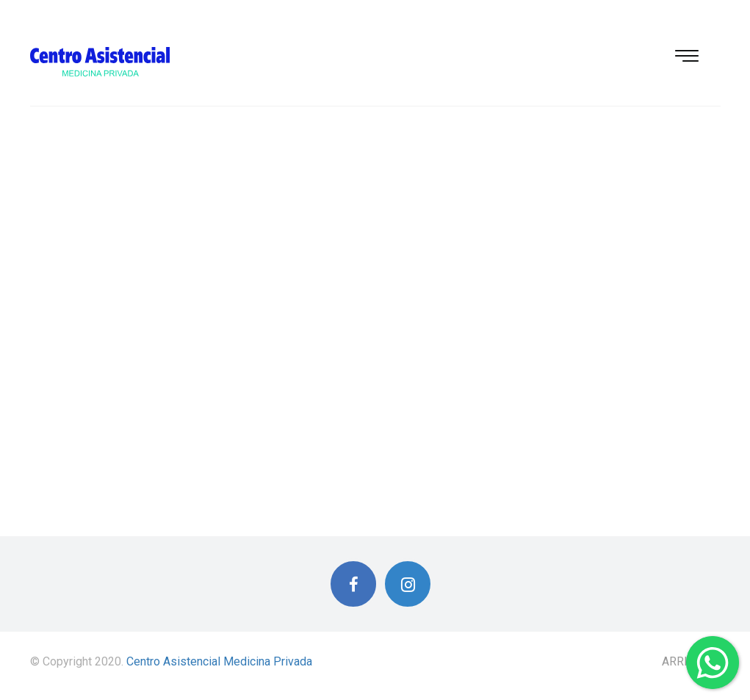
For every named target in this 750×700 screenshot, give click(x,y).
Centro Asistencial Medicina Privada (219, 661)
